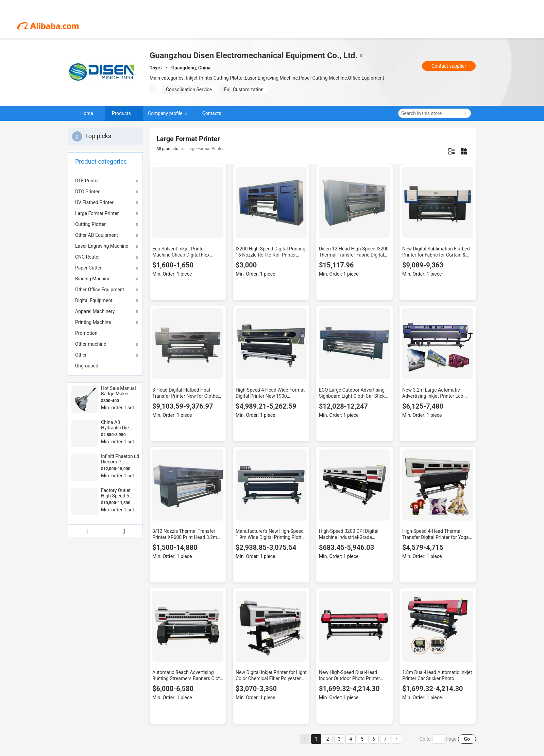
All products (167, 149)
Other (81, 355)
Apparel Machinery (95, 311)
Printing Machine (93, 322)
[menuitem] (105, 333)
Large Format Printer (97, 213)
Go (467, 739)
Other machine (91, 344)
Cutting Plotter (90, 224)
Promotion (86, 333)
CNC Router (88, 257)
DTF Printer (87, 181)
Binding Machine (93, 279)
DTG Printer (87, 192)
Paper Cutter (88, 268)
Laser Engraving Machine (102, 246)
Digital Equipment (94, 300)
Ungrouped (87, 366)
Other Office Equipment (100, 290)
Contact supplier (449, 66)
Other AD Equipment (97, 235)
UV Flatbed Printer (94, 202)
